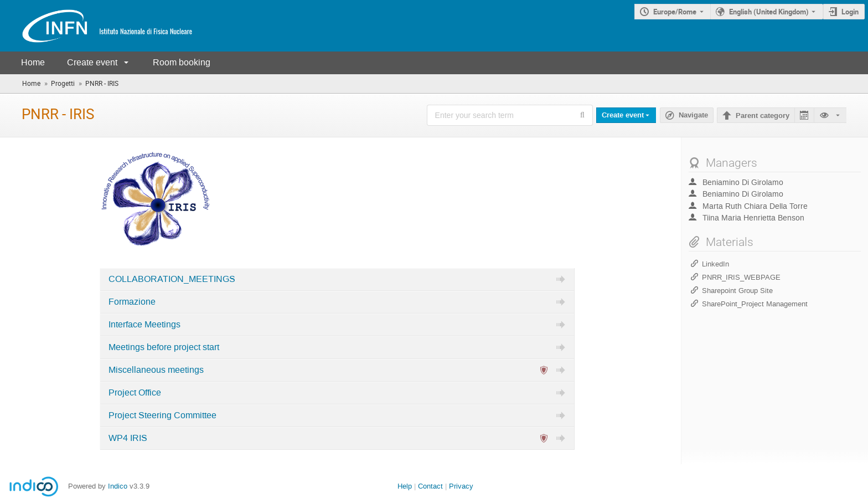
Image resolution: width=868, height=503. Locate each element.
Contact (430, 486)
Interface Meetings (144, 325)
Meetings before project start (164, 347)
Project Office (135, 393)
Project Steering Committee (162, 415)
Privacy (461, 486)
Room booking (182, 62)
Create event (92, 62)
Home (33, 62)
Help (405, 486)
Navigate (693, 115)
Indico (118, 486)
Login (850, 12)
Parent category (763, 116)
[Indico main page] (96, 26)
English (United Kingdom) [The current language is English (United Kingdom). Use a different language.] (769, 12)
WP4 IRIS (128, 438)
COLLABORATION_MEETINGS (172, 279)
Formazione (132, 302)
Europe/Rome (675, 12)
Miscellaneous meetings (156, 370)
